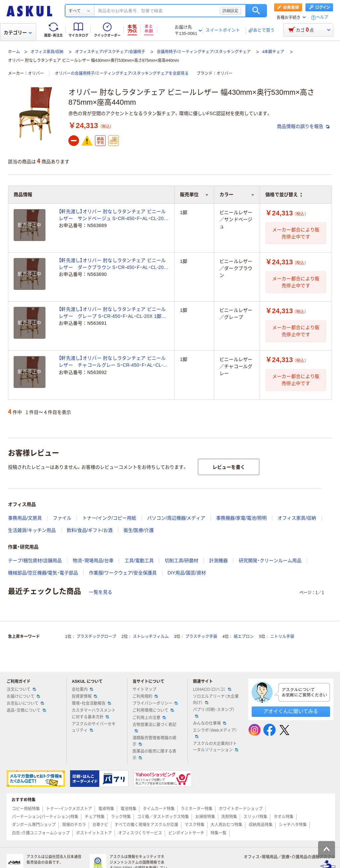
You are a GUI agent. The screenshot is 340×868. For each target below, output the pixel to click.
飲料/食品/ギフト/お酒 (90, 530)
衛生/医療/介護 (139, 530)
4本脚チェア (273, 52)
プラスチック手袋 (201, 637)
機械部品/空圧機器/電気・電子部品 (43, 573)
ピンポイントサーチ (186, 833)
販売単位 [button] (194, 194)
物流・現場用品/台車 (93, 560)
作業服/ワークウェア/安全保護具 (123, 573)
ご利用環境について (153, 710)
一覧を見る (101, 592)
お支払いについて (25, 703)
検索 (256, 11)
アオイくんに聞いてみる (291, 711)
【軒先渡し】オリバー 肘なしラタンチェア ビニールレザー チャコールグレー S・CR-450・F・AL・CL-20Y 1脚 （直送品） (112, 362)
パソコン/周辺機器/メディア (176, 518)
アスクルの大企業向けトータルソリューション (215, 747)
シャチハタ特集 (293, 825)
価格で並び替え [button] (284, 194)
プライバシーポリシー (155, 703)
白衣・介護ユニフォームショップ (41, 833)
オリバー (36, 73)
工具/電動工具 (139, 560)
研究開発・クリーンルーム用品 (270, 560)
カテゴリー (18, 33)
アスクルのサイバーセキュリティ (94, 727)
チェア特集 (95, 817)
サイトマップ (144, 689)
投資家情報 (84, 696)
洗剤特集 (229, 817)
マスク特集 (195, 825)
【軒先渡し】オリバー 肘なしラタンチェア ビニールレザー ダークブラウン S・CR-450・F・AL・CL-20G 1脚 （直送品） (113, 264)
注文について (21, 689)
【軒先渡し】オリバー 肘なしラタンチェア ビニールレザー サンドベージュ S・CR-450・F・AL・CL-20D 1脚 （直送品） (113, 215)
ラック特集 (121, 817)
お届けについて (23, 696)
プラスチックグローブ (96, 637)
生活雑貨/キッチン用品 (32, 530)
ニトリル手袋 (282, 637)
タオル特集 (284, 817)
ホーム (14, 52)
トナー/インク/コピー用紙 (109, 518)
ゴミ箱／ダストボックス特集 (163, 817)
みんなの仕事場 (210, 723)
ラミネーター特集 (197, 809)
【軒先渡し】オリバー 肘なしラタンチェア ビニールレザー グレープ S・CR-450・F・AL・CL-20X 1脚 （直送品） (113, 313)
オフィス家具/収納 (47, 52)
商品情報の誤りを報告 (303, 126)
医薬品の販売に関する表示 (154, 754)
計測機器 (218, 560)
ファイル (62, 518)
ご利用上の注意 (149, 718)
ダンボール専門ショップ (34, 825)
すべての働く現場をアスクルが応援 (146, 825)
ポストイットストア (94, 833)
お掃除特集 (205, 817)
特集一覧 (218, 833)
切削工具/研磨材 (182, 560)
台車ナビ (100, 825)
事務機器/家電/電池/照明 (241, 518)
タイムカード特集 (159, 809)
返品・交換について (26, 710)
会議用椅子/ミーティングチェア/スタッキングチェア (204, 52)
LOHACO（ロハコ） (212, 689)
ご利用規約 (145, 696)
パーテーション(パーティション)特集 (45, 817)
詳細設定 (230, 11)
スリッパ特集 (255, 817)
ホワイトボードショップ (241, 809)
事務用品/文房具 (25, 518)
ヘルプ (322, 17)
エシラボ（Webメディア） (215, 733)
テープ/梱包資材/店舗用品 (35, 560)
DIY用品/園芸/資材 (187, 573)
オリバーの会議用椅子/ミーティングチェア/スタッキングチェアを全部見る (122, 73)
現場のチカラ (74, 825)
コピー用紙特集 (26, 809)
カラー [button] (237, 194)
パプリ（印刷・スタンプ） (214, 712)
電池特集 (128, 809)
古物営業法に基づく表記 (154, 727)
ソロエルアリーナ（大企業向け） (216, 700)
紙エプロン (244, 637)
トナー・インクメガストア (69, 809)
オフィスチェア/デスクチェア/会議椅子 (110, 52)
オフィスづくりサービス (140, 833)
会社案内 (82, 689)
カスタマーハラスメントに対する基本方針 (94, 714)
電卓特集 (106, 809)
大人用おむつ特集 (226, 825)
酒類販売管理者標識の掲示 (154, 741)
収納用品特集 (261, 825)
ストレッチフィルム (151, 637)
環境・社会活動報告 (91, 703)
